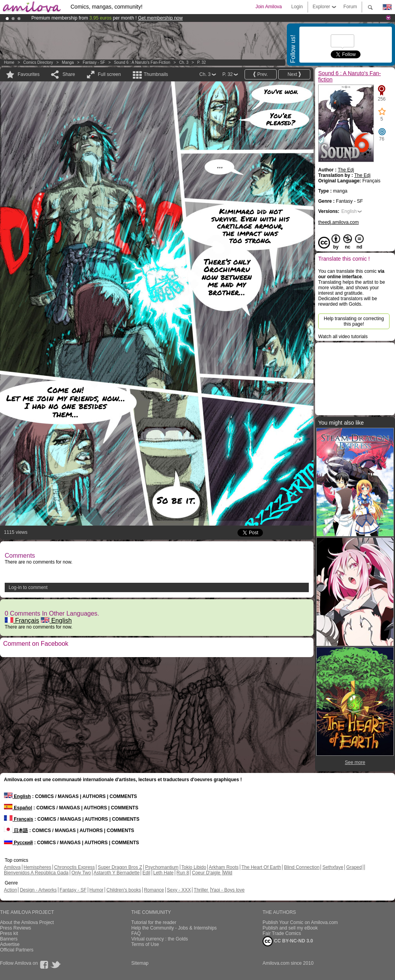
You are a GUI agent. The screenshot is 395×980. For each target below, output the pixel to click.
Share (69, 74)
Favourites (29, 74)
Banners (9, 939)
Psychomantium (162, 867)
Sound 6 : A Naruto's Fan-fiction (142, 62)
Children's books (123, 890)
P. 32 (201, 62)
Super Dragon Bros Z (120, 867)
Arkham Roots (224, 867)
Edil (147, 873)
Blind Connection (302, 867)
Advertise (10, 944)
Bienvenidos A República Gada (36, 873)
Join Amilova (269, 7)
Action (10, 890)
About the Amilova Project (27, 922)
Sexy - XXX (179, 890)
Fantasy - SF (94, 62)
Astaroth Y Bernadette (117, 873)
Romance (154, 890)
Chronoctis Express (74, 867)
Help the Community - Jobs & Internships (174, 928)
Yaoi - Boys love (228, 890)
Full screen (110, 74)
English (56, 621)
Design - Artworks (38, 890)
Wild (227, 873)
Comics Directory (38, 62)
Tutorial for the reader (154, 922)
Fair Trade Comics (282, 933)
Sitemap (140, 963)
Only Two (81, 873)
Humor (96, 890)
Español (18, 808)
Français (22, 621)
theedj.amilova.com (338, 222)
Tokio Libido (194, 867)
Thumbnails (156, 74)
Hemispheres (37, 867)
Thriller (201, 890)
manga (68, 62)
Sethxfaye (333, 867)
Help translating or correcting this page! (354, 321)
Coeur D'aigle (207, 873)
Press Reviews (15, 928)
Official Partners (17, 950)
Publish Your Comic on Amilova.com (300, 922)
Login (297, 7)
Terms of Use (145, 944)
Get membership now (160, 18)
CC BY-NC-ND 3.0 (288, 941)
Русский (18, 843)
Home (9, 62)
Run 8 (183, 873)
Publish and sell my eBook (290, 928)
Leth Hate (163, 873)
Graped (354, 867)
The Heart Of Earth (261, 867)
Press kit (9, 933)
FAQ (136, 933)
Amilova (12, 867)
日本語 (16, 830)
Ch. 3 (184, 62)
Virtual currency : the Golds (160, 939)
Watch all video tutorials (343, 337)
